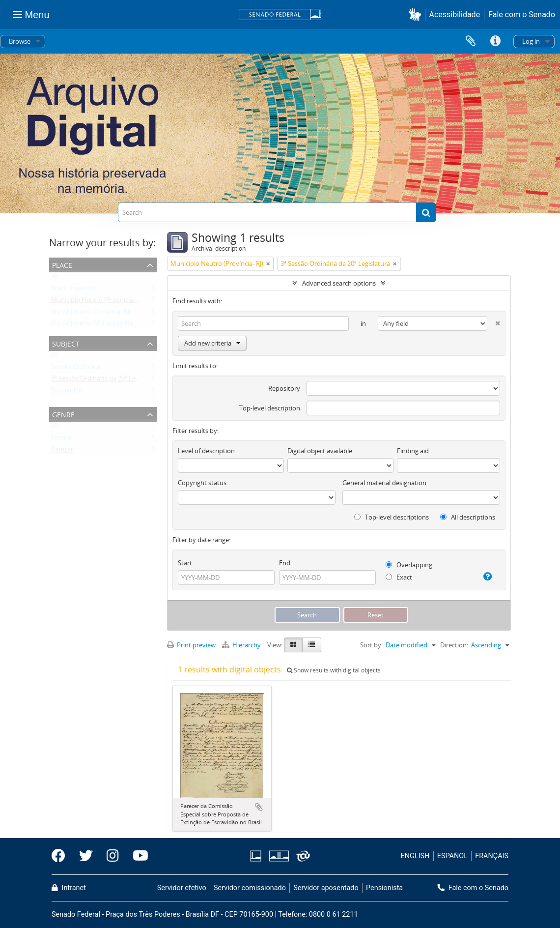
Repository (284, 388)
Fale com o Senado (522, 14)
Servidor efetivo (182, 888)
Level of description (206, 451)
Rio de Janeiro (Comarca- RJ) (91, 314)
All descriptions (468, 517)
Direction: (454, 645)
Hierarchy (242, 645)
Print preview (191, 645)
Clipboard (471, 41)
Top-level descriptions (392, 517)
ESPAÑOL (452, 856)
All (55, 278)
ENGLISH (415, 856)
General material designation (384, 483)
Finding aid (413, 451)
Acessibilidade (455, 14)
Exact (399, 577)
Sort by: (371, 645)
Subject (66, 343)
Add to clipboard (259, 807)
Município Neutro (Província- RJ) (98, 302)
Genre (63, 414)
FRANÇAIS (492, 856)
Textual (62, 439)
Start (185, 563)
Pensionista (384, 888)
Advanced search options (339, 283)
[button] (417, 14)
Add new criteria (212, 343)
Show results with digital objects (334, 670)
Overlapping (409, 565)
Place (62, 264)
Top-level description (270, 408)
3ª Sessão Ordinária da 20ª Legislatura (106, 380)
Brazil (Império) (73, 290)
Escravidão (67, 392)
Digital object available (320, 451)
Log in (531, 41)
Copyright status (202, 483)
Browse (20, 41)
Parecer (62, 451)
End (285, 563)
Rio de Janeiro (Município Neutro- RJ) (104, 325)
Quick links (495, 41)
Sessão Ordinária (76, 369)
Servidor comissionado (250, 888)
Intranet (69, 888)
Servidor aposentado (326, 888)
